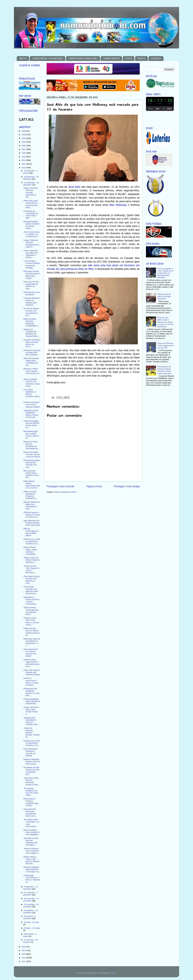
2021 (24, 149)
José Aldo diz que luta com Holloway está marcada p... (31, 842)
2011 (24, 961)
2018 (24, 160)
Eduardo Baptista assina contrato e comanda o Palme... (32, 225)
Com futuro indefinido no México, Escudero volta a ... (32, 394)
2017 (24, 164)
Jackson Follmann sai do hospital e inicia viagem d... (32, 851)
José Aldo (74, 187)
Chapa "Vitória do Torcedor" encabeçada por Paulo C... (31, 244)
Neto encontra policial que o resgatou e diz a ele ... (31, 474)
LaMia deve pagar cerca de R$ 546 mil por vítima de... (31, 424)
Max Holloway (118, 205)
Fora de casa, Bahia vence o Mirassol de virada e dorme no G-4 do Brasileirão (165, 322)
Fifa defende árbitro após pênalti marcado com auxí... (32, 464)
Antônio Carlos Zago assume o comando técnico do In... (32, 663)
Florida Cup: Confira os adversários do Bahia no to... (32, 541)
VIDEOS (141, 59)
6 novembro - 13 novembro (30, 911)
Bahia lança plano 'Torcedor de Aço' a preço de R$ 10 (32, 454)
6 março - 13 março (32, 928)
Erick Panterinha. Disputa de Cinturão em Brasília (31, 752)
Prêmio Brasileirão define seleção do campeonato (32, 701)
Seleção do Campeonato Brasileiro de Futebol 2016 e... (32, 333)
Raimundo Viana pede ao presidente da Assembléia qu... (32, 445)
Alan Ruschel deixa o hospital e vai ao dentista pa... (32, 234)
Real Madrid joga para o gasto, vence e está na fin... (31, 435)
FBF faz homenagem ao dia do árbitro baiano (31, 532)
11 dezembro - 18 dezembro (31, 184)
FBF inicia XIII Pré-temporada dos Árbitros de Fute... (31, 285)
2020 (24, 153)
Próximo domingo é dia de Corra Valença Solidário (32, 405)
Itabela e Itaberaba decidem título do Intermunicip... (32, 762)
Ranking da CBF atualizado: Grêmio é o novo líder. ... (32, 692)
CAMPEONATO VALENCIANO (48, 59)
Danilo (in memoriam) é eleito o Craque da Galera (31, 682)
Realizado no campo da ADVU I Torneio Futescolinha (32, 601)
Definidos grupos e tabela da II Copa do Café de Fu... (32, 515)
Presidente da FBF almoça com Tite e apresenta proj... (31, 771)
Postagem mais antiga (127, 486)
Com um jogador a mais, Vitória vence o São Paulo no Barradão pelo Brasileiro (165, 273)
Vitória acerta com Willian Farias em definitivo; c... (32, 560)
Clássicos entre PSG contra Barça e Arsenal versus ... (31, 621)
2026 (24, 131)
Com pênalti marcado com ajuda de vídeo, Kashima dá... (31, 590)
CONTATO (156, 59)
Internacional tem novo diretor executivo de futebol (31, 653)
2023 (24, 142)
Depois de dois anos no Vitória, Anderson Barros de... (32, 632)
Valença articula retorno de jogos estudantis (164, 296)
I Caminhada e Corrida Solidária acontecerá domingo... (32, 264)
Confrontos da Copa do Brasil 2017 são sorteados (32, 352)
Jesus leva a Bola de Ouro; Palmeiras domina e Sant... (31, 781)
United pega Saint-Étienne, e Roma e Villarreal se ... (32, 879)
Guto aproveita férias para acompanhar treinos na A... (30, 812)
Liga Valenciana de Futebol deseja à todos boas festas (32, 523)
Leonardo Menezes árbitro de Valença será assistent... (32, 301)
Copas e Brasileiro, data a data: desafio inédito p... (31, 711)
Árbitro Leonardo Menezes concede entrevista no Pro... (31, 193)
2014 (24, 950)
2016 (24, 168)
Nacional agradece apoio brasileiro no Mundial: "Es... (32, 869)
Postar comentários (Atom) (65, 492)
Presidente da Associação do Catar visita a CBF (31, 215)
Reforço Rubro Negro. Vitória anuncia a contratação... (30, 551)
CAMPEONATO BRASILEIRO (83, 59)
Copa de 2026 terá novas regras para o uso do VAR (166, 346)
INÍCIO (23, 59)
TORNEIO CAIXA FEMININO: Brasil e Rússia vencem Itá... (31, 414)
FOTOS (129, 59)
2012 (24, 958)
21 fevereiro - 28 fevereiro (30, 941)
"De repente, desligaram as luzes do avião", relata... (31, 792)
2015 (24, 947)
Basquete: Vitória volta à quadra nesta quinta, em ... (32, 372)
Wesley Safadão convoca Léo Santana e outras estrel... (32, 383)
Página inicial (94, 486)
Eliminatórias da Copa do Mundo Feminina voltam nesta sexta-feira (164, 370)
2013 (24, 954)
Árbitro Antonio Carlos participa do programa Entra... (31, 611)
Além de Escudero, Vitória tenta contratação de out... (31, 362)
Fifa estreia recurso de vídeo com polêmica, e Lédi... (32, 580)
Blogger (113, 973)
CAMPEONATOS (111, 59)
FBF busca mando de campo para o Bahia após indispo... (32, 275)
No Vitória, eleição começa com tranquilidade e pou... (31, 312)
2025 (24, 135)
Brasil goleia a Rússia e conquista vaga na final (31, 802)
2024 (24, 138)
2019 (24, 157)
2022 (24, 146)
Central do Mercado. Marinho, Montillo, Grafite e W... (32, 733)
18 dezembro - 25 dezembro (31, 178)
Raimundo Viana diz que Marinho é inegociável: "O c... (32, 642)
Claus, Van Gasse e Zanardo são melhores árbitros (32, 672)
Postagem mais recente (60, 486)
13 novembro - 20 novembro (31, 905)
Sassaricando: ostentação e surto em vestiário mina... (31, 721)
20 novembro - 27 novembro (31, 900)
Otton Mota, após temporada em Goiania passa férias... (31, 204)
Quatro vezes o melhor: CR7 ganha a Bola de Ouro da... (31, 860)
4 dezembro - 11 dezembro (30, 888)
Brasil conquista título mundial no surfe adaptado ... (32, 832)
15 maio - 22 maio (31, 922)
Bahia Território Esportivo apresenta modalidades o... (31, 322)
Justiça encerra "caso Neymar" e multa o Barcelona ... (32, 569)
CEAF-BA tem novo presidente (32, 293)
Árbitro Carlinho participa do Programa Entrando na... (30, 495)
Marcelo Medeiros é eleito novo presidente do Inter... (32, 505)
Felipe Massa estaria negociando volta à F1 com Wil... (32, 485)
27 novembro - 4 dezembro (30, 894)
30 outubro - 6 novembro (29, 917)
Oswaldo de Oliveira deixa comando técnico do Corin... (32, 343)
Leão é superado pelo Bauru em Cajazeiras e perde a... (31, 254)
